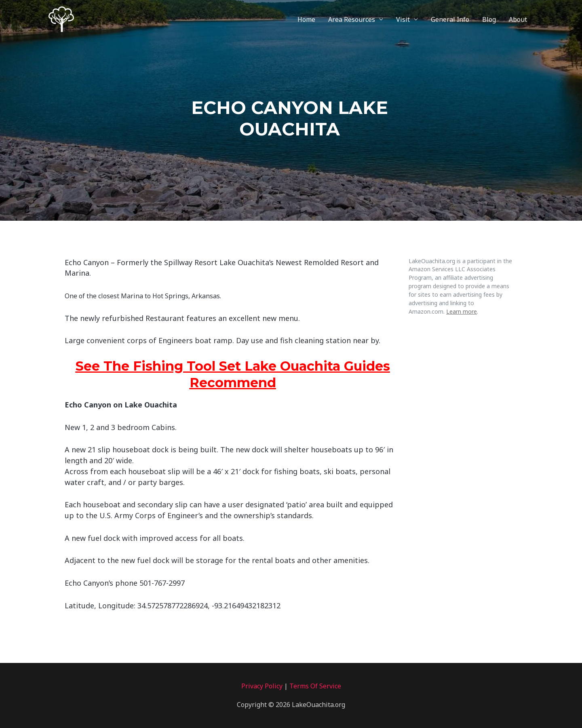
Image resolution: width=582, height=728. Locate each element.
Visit (403, 19)
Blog (489, 19)
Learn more (462, 311)
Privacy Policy (262, 686)
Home (306, 19)
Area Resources (352, 19)
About (518, 19)
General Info (450, 19)
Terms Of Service (315, 686)
